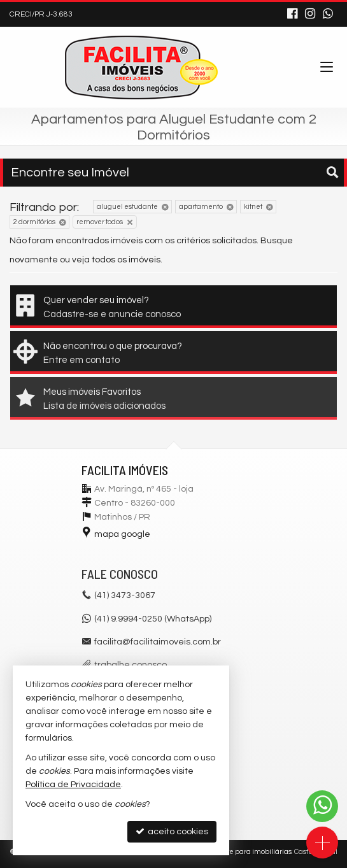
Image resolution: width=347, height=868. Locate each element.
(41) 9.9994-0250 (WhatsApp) (153, 619)
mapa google (122, 534)
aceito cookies (172, 831)
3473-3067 (125, 595)
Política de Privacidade (73, 785)
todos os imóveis (126, 260)
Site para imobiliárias (257, 852)
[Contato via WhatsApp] (322, 806)
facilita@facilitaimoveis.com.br (158, 642)
